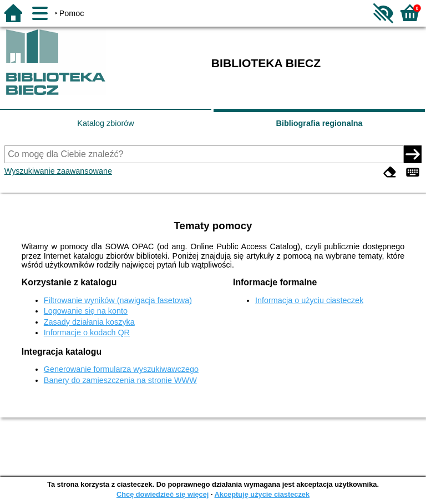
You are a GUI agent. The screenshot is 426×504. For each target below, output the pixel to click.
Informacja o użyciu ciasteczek (309, 300)
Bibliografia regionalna (319, 123)
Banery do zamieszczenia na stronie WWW (120, 380)
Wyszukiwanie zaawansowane (58, 171)
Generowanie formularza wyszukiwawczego (121, 369)
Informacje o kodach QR (87, 332)
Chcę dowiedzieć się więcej (163, 494)
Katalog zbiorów (105, 123)
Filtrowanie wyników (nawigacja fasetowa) (118, 300)
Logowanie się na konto (86, 311)
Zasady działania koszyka (89, 322)
